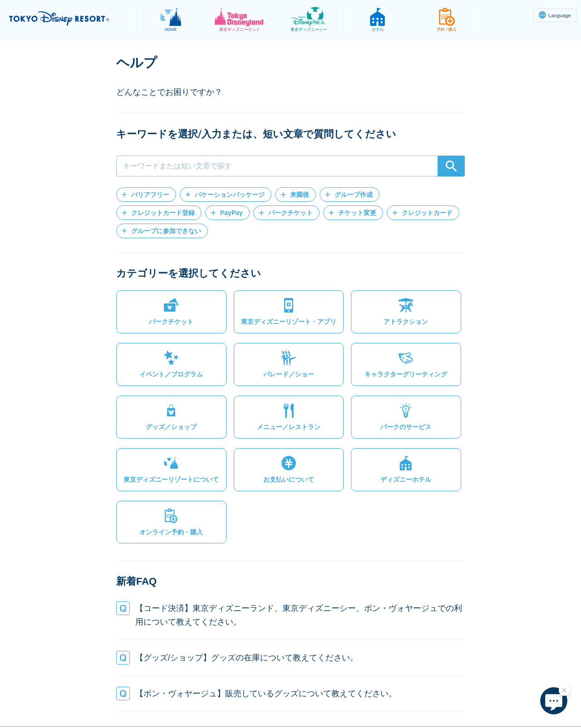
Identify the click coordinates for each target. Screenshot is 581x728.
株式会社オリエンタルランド (440, 699)
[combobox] (290, 166)
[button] (146, 195)
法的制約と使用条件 (221, 699)
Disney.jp (510, 699)
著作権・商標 (364, 699)
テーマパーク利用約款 (297, 699)
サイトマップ (78, 699)
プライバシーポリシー (144, 699)
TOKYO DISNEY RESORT (67, 19)
